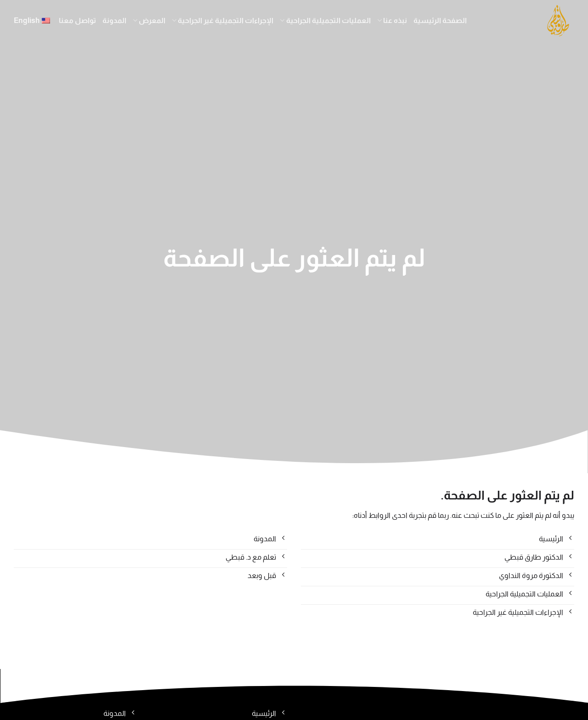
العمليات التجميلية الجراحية (325, 20)
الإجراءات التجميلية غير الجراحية (223, 20)
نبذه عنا (392, 20)
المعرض (149, 20)
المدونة (114, 20)
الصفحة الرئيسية (440, 20)
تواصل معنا (77, 20)
